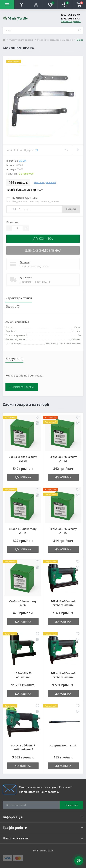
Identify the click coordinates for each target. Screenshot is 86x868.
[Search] (79, 30)
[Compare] (78, 150)
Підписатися (71, 805)
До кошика (43, 239)
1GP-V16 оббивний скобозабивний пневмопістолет (63, 677)
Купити (71, 209)
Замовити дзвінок (71, 21)
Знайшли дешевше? (45, 182)
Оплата (25, 262)
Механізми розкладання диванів (55, 40)
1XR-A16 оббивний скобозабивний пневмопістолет (23, 749)
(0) (36, 150)
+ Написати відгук (22, 387)
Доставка (26, 277)
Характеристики (19, 298)
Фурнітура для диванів (21, 40)
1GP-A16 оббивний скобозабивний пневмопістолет (63, 605)
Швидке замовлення (43, 250)
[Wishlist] (67, 150)
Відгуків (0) (13, 306)
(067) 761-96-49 (71, 15)
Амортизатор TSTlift (63, 745)
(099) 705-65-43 (71, 18)
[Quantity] (17, 228)
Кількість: (12, 222)
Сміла (23, 161)
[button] (36, 5)
